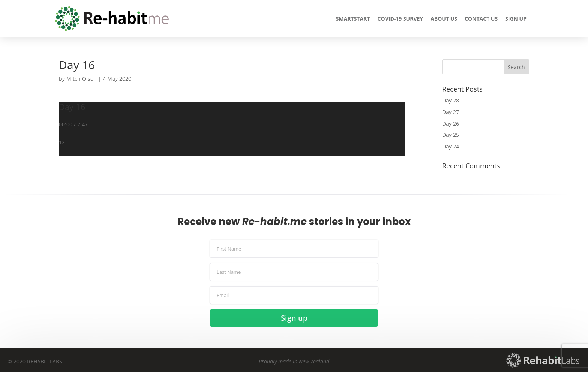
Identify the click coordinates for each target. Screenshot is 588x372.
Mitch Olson (82, 79)
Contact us (481, 19)
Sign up (516, 19)
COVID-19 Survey (400, 19)
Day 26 (451, 124)
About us (444, 19)
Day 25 (451, 135)
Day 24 (451, 146)
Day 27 (451, 112)
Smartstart (353, 19)
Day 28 (451, 100)
